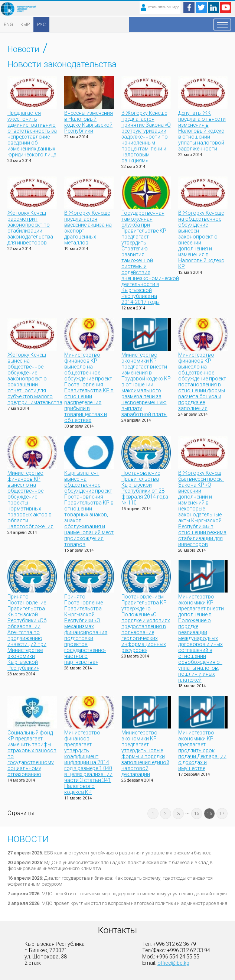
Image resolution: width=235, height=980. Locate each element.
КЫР (25, 25)
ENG (8, 25)
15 (197, 814)
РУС (41, 25)
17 (222, 814)
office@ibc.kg (173, 963)
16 (209, 814)
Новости (23, 49)
